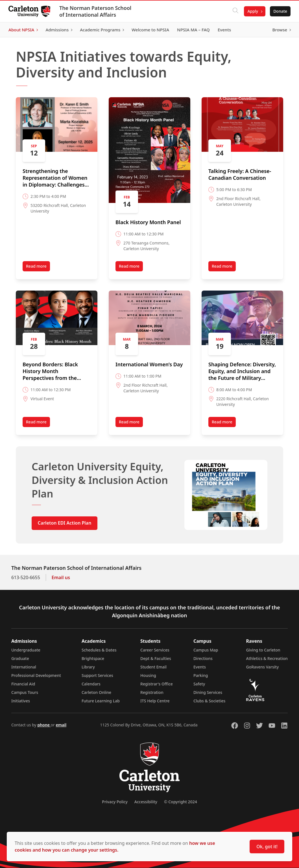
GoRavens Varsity (263, 667)
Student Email (153, 667)
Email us (61, 577)
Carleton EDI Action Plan (65, 523)
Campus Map (206, 650)
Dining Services (208, 692)
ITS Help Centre (155, 701)
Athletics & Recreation (267, 658)
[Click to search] (235, 11)
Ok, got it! (267, 847)
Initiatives (21, 701)
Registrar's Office (157, 684)
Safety (199, 684)
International (24, 667)
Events (200, 667)
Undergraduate (26, 650)
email (61, 725)
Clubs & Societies (209, 701)
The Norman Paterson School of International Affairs (96, 11)
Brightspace (93, 658)
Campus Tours (25, 692)
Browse (279, 30)
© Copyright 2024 (181, 802)
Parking (201, 675)
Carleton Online (96, 692)
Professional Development (36, 675)
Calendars (91, 684)
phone (44, 725)
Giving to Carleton (263, 650)
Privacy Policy (115, 802)
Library (88, 667)
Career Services (155, 650)
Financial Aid (23, 684)
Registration (152, 692)
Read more (36, 266)
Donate (280, 11)
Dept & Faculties (156, 658)
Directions (203, 658)
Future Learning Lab (101, 701)
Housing (148, 675)
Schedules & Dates (99, 650)
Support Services (97, 675)
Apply (252, 11)
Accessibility (146, 802)
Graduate (20, 658)
